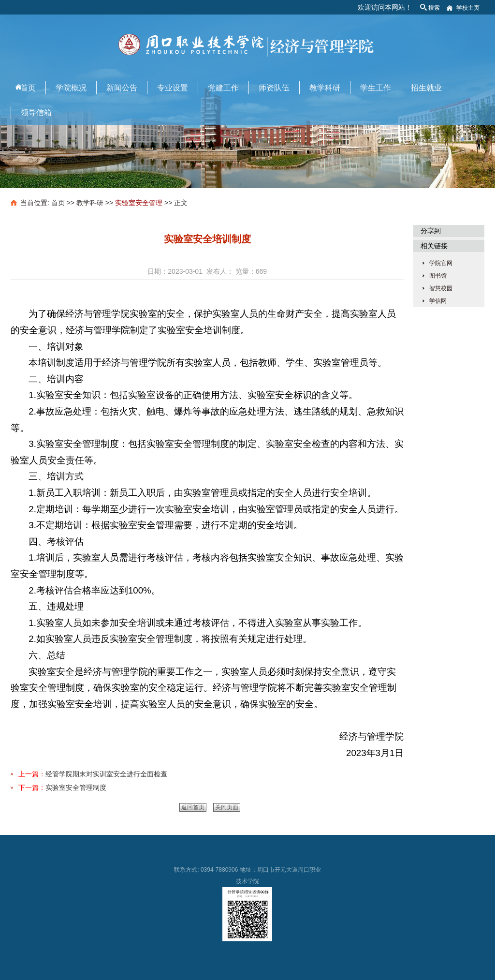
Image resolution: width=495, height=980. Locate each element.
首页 (28, 88)
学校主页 (468, 8)
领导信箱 (36, 112)
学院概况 (71, 88)
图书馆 (438, 276)
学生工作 (376, 88)
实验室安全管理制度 (76, 787)
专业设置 (173, 88)
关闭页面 (227, 807)
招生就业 (426, 88)
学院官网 (441, 263)
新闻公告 (122, 88)
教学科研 (325, 88)
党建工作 (223, 88)
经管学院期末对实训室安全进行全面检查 (106, 774)
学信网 (438, 301)
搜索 (434, 8)
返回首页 (193, 807)
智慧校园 (441, 288)
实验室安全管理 (139, 203)
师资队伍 (274, 88)
